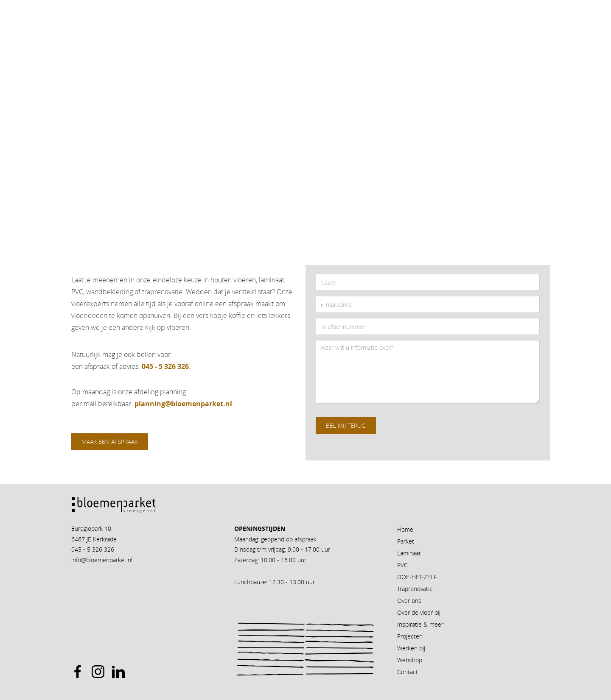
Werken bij (411, 648)
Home (405, 529)
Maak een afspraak (110, 442)
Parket (406, 541)
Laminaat (409, 553)
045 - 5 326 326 (93, 549)
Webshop (410, 660)
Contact (408, 672)
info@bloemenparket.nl (102, 560)
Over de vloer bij (419, 612)
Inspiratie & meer (420, 624)
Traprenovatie (415, 589)
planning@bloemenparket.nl (183, 404)
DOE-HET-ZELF (417, 577)
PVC (402, 565)
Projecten (410, 636)
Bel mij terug (346, 425)
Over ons (409, 601)
